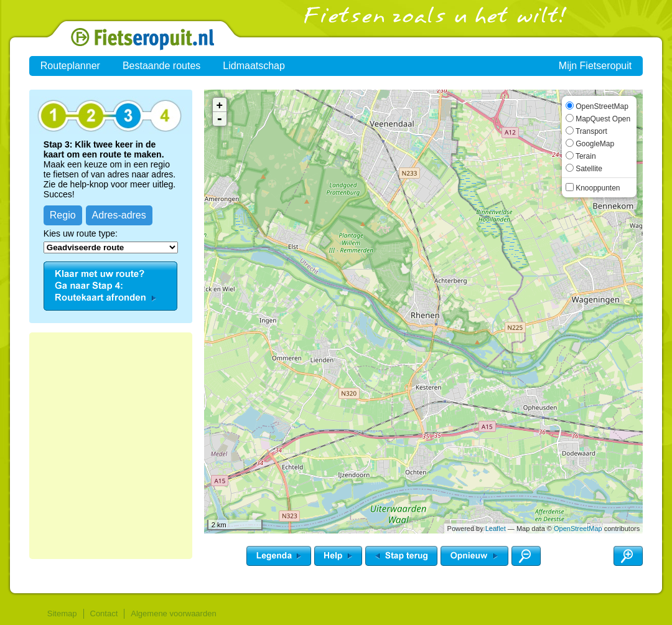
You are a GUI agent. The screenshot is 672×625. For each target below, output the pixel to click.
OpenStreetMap (578, 529)
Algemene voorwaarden (173, 613)
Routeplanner (70, 66)
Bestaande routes (161, 66)
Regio (63, 215)
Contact (104, 613)
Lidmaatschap (254, 66)
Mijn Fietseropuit (595, 66)
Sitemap (62, 613)
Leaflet (496, 529)
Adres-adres (119, 215)
